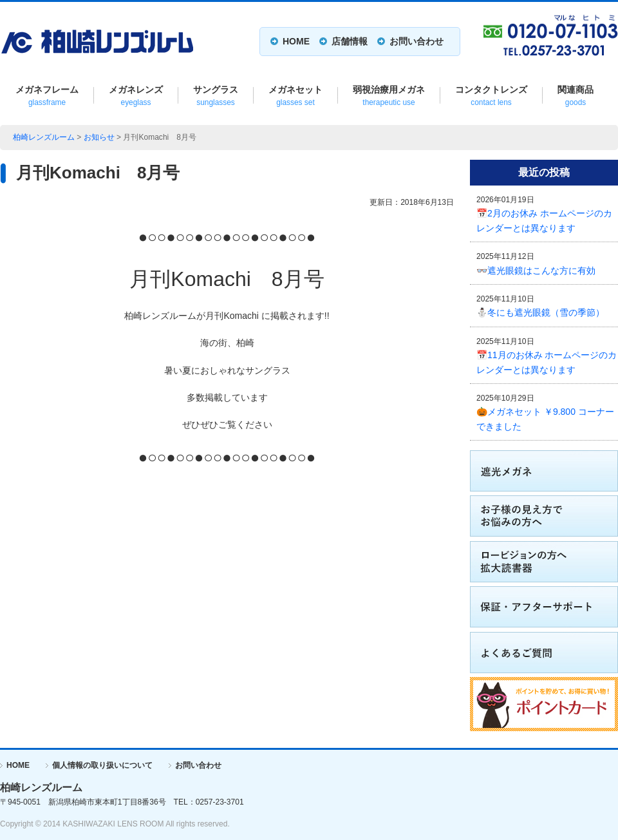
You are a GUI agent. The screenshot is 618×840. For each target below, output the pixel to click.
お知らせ (99, 137)
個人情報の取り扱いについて (102, 765)
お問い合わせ (417, 41)
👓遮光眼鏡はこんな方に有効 (536, 271)
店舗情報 (350, 41)
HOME (296, 41)
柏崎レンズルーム (44, 137)
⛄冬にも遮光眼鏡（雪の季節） (540, 312)
